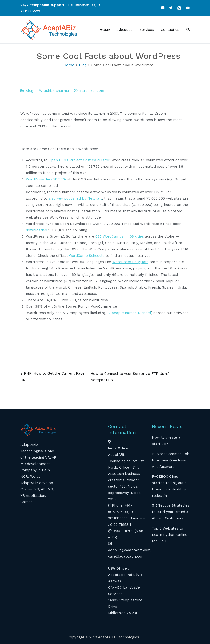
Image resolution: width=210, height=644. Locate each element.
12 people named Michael (129, 313)
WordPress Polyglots (130, 262)
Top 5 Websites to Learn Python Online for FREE (170, 535)
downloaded (36, 230)
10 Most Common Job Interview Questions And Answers (171, 460)
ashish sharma (56, 91)
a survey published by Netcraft (75, 198)
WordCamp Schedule (87, 256)
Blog (29, 91)
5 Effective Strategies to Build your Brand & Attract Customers (171, 512)
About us (125, 30)
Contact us (170, 30)
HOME (105, 30)
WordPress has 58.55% (46, 179)
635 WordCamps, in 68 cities (120, 236)
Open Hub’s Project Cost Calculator (79, 160)
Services (147, 30)
